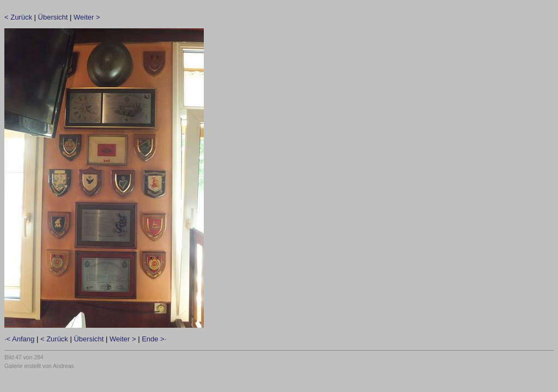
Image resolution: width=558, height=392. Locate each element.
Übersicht (53, 17)
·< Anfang (19, 339)
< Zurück (18, 17)
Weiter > (87, 17)
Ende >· (154, 339)
